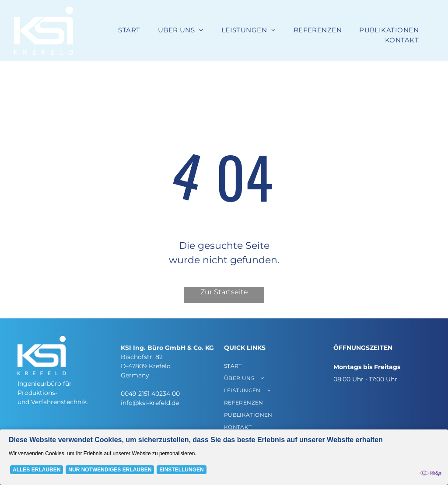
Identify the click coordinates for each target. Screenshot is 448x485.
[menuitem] (129, 30)
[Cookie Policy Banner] (224, 457)
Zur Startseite (224, 292)
